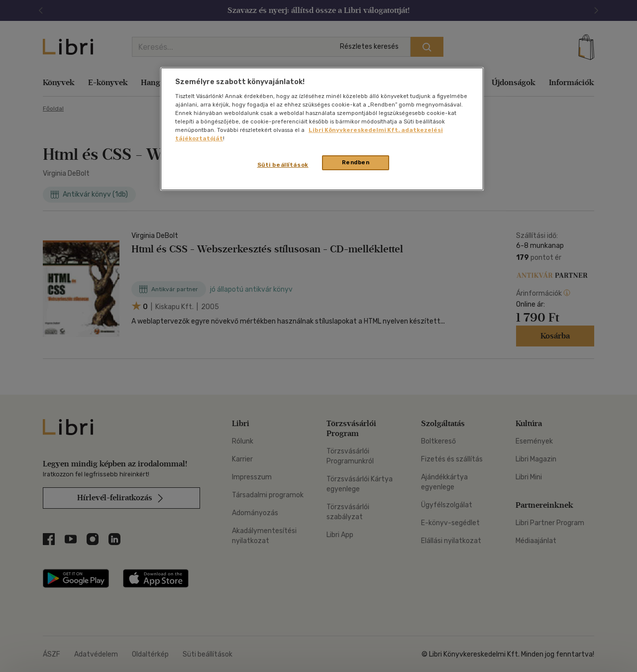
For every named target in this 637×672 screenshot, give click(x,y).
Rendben (356, 162)
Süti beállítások (283, 165)
